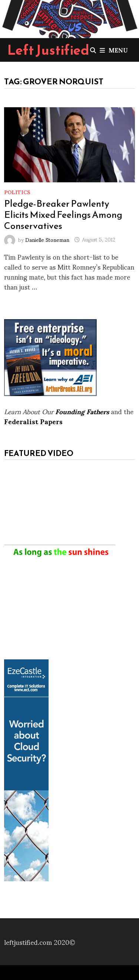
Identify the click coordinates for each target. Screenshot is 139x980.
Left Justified (48, 50)
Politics (17, 192)
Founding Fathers (82, 411)
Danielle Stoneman (47, 239)
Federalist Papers (33, 421)
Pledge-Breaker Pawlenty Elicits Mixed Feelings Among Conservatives (63, 214)
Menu (114, 50)
